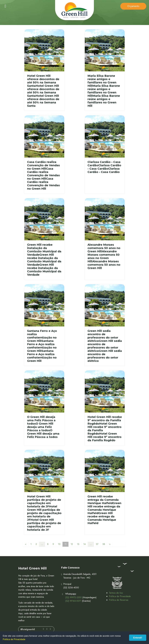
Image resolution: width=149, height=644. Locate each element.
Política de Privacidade (120, 596)
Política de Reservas (119, 600)
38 (104, 544)
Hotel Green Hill (74, 10)
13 (78, 544)
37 (97, 544)
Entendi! (138, 638)
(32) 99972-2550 (73, 597)
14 (84, 544)
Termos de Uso (116, 593)
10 (59, 544)
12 (72, 544)
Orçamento (133, 6)
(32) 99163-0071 (73, 601)
